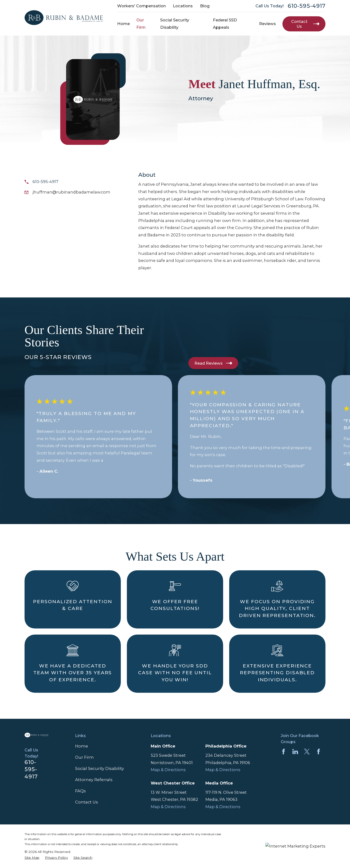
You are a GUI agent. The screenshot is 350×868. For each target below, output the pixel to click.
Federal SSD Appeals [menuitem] (225, 24)
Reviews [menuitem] (267, 24)
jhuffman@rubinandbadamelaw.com (71, 192)
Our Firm (84, 757)
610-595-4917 (307, 6)
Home (82, 746)
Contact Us (87, 802)
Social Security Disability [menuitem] (175, 24)
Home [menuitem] (123, 24)
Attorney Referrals (94, 780)
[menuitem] (32, 858)
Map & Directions (168, 770)
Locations (183, 6)
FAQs (80, 791)
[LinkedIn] (295, 752)
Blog (205, 6)
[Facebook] (284, 752)
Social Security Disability (100, 768)
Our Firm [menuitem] (141, 24)
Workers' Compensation (141, 6)
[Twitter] (307, 752)
